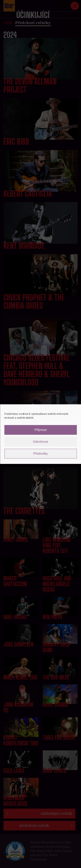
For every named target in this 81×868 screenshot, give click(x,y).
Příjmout (41, 430)
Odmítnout (40, 442)
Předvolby (40, 453)
